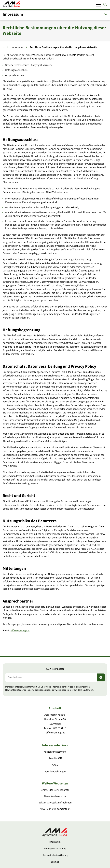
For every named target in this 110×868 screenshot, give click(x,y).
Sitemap (55, 862)
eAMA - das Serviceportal (55, 790)
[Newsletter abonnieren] (101, 677)
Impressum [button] (13, 14)
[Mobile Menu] (98, 5)
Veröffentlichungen (55, 772)
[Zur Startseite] (11, 5)
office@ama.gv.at (20, 630)
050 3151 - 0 (60, 728)
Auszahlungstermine (55, 752)
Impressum (17, 47)
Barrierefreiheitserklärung (55, 855)
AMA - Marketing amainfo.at (55, 809)
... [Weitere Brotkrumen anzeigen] (4, 47)
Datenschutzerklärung (55, 849)
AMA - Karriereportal (55, 796)
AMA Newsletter (55, 669)
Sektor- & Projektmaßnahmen (55, 803)
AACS (55, 765)
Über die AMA (55, 758)
